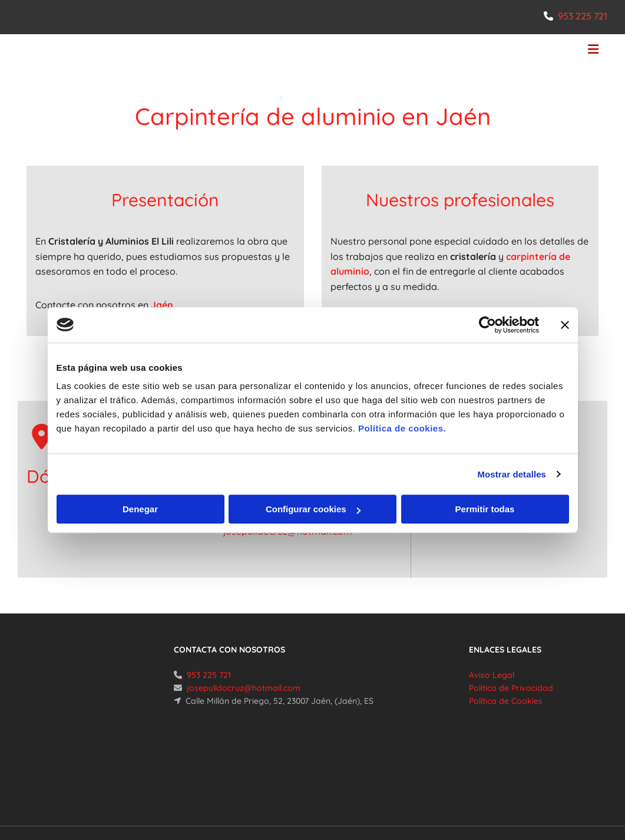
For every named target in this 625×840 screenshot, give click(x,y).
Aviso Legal (492, 675)
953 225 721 (583, 16)
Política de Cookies (506, 701)
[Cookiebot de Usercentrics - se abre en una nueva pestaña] (487, 325)
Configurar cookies (313, 509)
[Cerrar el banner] (565, 325)
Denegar (140, 509)
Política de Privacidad (511, 688)
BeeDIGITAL (576, 786)
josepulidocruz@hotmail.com (244, 688)
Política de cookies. (402, 428)
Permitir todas (485, 509)
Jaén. (163, 305)
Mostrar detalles (512, 474)
